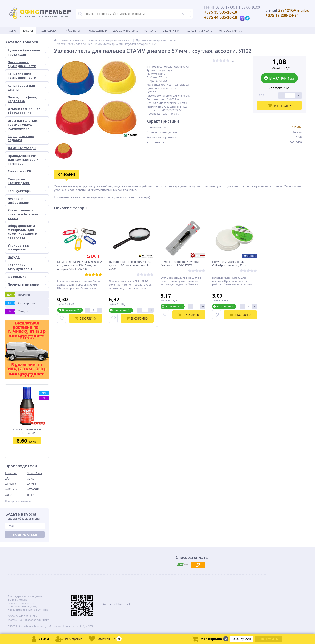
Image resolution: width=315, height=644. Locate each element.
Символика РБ (19, 171)
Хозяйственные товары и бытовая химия (27, 214)
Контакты (150, 31)
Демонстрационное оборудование (27, 111)
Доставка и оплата (125, 31)
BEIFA (31, 495)
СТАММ (297, 127)
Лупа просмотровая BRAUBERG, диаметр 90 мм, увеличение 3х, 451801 (130, 265)
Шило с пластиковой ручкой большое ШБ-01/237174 (180, 264)
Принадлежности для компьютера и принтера (27, 160)
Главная (12, 31)
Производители (96, 31)
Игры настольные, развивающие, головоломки (23, 124)
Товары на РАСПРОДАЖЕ (19, 181)
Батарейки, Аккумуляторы (27, 267)
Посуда (27, 257)
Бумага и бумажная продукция (27, 52)
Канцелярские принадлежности (27, 76)
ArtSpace (11, 489)
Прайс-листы (71, 31)
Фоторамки (27, 277)
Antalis (31, 484)
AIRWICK (11, 484)
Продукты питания (27, 284)
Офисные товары (27, 148)
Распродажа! (48, 31)
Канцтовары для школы (27, 87)
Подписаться (25, 535)
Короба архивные (230, 31)
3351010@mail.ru (294, 10)
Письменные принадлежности (27, 64)
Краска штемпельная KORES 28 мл (27, 431)
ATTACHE (33, 489)
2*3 (7, 479)
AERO (31, 479)
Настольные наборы (199, 31)
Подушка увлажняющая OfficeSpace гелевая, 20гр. (229, 264)
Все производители (18, 501)
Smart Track (35, 473)
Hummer (11, 473)
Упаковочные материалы (27, 247)
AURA (9, 495)
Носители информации (27, 200)
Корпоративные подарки (21, 138)
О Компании (171, 31)
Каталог (28, 31)
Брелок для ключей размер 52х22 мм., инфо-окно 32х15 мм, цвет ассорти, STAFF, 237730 (80, 265)
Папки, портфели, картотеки (27, 99)
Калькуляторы (27, 191)
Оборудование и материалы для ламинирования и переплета (27, 232)
